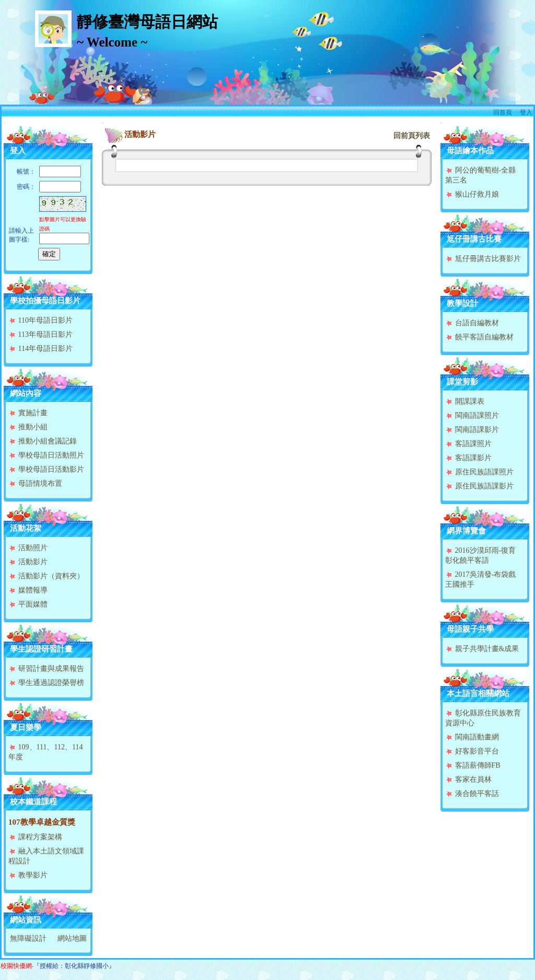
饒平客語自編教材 (479, 337)
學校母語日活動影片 (46, 469)
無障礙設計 (28, 938)
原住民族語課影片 (479, 486)
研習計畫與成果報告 (46, 669)
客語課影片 (468, 458)
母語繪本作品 (470, 151)
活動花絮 (26, 528)
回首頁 (503, 112)
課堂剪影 (462, 382)
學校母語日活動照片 (46, 455)
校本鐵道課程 (33, 802)
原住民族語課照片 (479, 472)
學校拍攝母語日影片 (45, 301)
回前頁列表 (412, 136)
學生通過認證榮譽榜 (46, 683)
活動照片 (28, 548)
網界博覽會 (466, 531)
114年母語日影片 (40, 349)
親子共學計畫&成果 (482, 649)
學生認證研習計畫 (41, 649)
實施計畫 (28, 413)
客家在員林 (468, 779)
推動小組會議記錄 (43, 441)
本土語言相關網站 (478, 693)
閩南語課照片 (472, 415)
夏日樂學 (26, 727)
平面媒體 (28, 604)
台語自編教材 (472, 323)
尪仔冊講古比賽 (474, 239)
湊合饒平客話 (472, 794)
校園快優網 (16, 966)
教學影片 (28, 875)
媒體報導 (28, 590)
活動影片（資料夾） (46, 576)
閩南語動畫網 (472, 737)
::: (4, 123)
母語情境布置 (35, 483)
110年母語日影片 (40, 320)
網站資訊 (26, 920)
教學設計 (462, 303)
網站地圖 (72, 938)
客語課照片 (468, 444)
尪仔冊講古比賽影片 (483, 259)
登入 (526, 112)
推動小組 (28, 427)
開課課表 (465, 401)
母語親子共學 (470, 629)
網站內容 (26, 393)
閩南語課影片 (472, 430)
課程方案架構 (35, 837)
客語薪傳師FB (473, 765)
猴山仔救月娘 (472, 194)
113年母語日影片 (40, 334)
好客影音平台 (472, 751)
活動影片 (28, 562)
